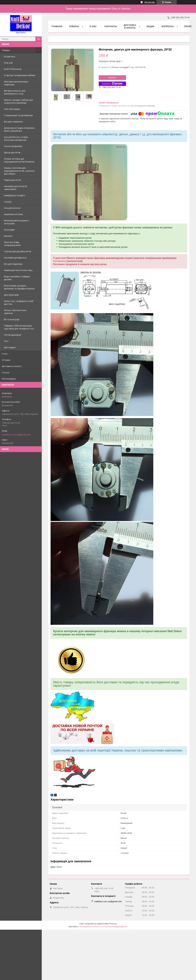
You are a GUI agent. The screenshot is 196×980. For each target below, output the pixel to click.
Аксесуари (9, 230)
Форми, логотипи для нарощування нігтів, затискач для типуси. (19, 171)
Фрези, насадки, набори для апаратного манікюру (18, 101)
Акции (150, 26)
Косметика (10, 56)
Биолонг (8, 236)
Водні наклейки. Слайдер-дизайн (17, 278)
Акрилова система (13, 214)
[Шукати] (39, 39)
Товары (6, 50)
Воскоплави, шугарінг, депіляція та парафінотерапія (19, 287)
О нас (5, 354)
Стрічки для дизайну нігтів (17, 251)
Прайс (188, 26)
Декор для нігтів (12, 152)
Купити (112, 78)
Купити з (112, 84)
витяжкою (59, 261)
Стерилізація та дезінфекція (18, 115)
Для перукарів (11, 295)
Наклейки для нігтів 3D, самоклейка (16, 188)
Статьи (6, 372)
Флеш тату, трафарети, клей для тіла (19, 302)
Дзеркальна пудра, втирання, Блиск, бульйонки (19, 129)
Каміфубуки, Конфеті (15, 195)
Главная (57, 26)
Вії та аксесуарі (12, 319)
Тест (6, 341)
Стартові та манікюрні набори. (20, 75)
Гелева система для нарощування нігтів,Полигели (19, 160)
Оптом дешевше (13, 335)
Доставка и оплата (12, 366)
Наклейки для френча (15, 258)
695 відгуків (149, 2)
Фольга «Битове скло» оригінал (15, 312)
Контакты (111, 26)
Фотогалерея (9, 379)
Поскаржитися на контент (91, 927)
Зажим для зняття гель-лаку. (18, 270)
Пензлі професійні (13, 146)
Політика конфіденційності (116, 927)
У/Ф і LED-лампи (12, 109)
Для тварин (10, 347)
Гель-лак (8, 63)
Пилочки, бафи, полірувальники (12, 244)
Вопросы (168, 26)
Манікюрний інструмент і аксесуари (17, 222)
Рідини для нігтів (12, 180)
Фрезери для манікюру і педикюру (16, 83)
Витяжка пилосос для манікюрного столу (15, 92)
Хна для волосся (12, 208)
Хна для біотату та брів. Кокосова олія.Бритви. (16, 138)
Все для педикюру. (13, 264)
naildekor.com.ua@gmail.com (16, 435)
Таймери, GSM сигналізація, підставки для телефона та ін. (19, 327)
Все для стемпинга (13, 122)
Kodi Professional (13, 69)
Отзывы (6, 360)
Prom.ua (113, 924)
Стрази (8, 202)
